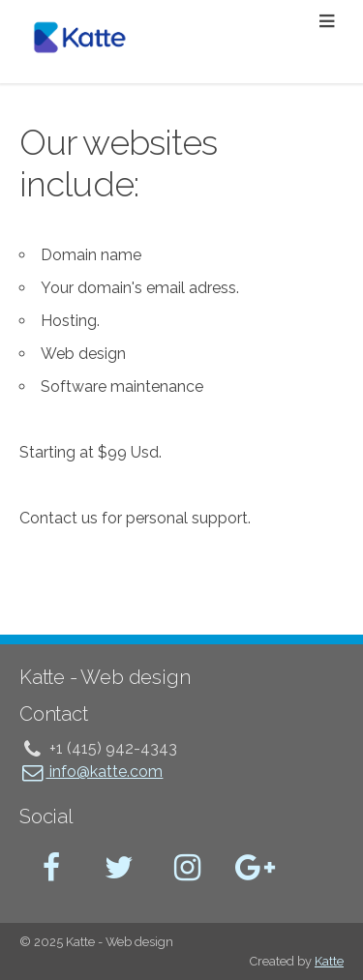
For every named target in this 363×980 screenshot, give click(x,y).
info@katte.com (91, 772)
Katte (329, 961)
